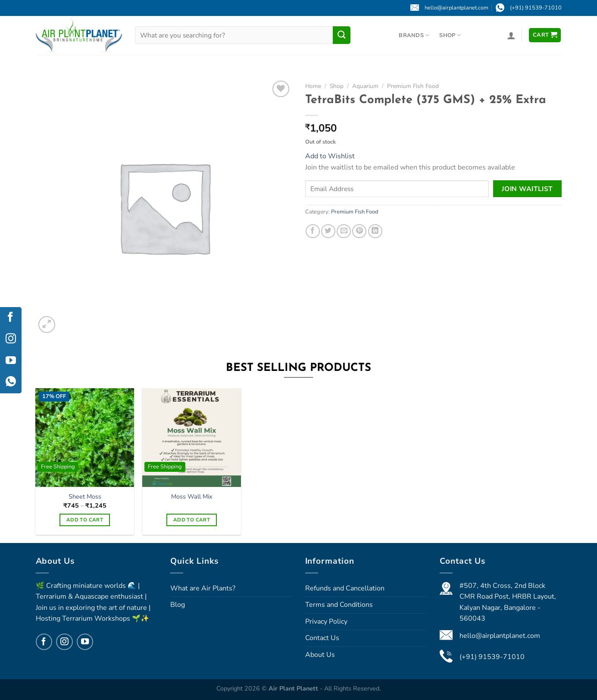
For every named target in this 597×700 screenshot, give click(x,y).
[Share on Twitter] (328, 231)
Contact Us (322, 638)
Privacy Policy (326, 622)
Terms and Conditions (339, 605)
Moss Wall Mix (192, 497)
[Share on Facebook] (313, 231)
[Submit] (341, 35)
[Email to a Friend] (344, 231)
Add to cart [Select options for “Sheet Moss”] (85, 520)
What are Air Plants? (203, 588)
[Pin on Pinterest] (359, 231)
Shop (450, 35)
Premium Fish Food (413, 86)
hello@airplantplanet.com (500, 636)
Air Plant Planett (294, 688)
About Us (320, 655)
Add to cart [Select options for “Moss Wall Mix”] (192, 520)
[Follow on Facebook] (44, 642)
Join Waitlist (527, 189)
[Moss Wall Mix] (191, 437)
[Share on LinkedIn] (375, 231)
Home (313, 86)
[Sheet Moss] (84, 437)
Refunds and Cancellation (345, 588)
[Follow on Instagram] (64, 642)
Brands (414, 35)
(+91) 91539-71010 (492, 657)
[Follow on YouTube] (85, 642)
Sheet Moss (85, 497)
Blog (178, 605)
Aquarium (365, 86)
